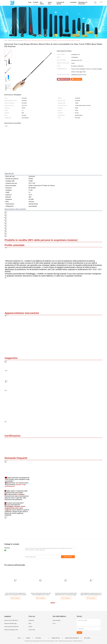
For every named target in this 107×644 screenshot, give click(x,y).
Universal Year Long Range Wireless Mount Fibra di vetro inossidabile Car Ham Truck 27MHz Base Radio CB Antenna (52, 40)
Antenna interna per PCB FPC (11, 627)
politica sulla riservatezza (72, 638)
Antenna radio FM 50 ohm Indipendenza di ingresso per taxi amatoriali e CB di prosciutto (16, 594)
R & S (54, 623)
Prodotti (36, 2)
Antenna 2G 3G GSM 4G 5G (11, 620)
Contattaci (73, 2)
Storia (30, 623)
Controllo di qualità (60, 3)
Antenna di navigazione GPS (11, 630)
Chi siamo (42, 3)
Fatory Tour (50, 3)
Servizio (30, 627)
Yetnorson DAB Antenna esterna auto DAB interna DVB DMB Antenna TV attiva (41, 594)
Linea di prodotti (56, 620)
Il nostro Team (32, 630)
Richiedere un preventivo (83, 3)
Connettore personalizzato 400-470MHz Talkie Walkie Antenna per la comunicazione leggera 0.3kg (66, 594)
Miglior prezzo (64, 79)
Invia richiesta (68, 557)
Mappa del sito (56, 638)
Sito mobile (87, 638)
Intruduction (31, 620)
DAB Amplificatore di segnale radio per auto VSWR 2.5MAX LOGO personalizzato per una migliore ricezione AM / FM (91, 594)
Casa (30, 2)
